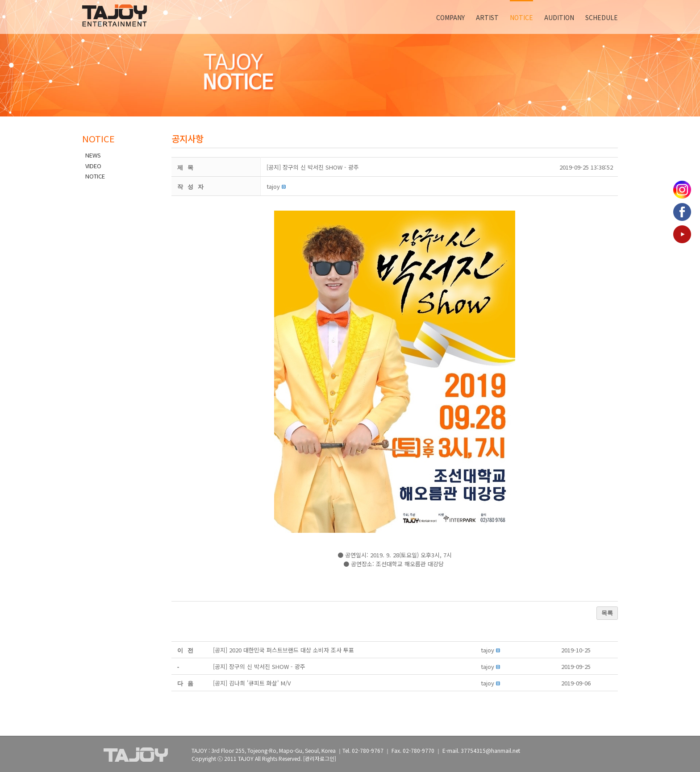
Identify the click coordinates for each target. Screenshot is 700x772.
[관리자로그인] (320, 758)
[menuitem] (456, 17)
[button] (273, 186)
